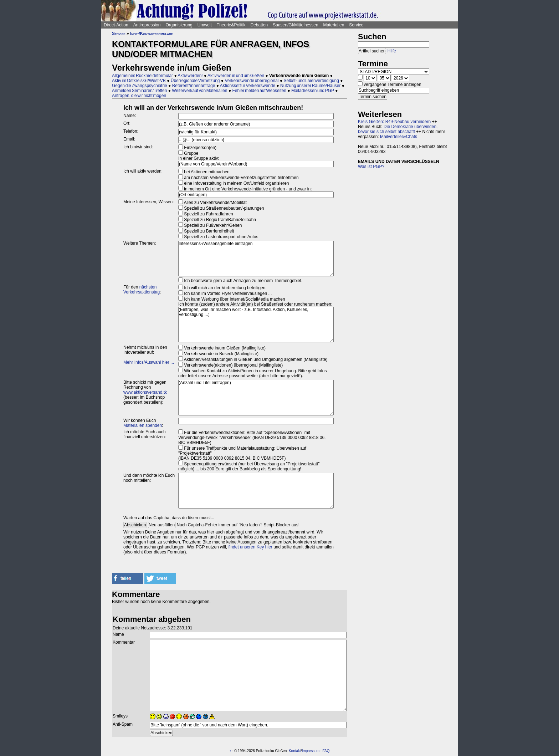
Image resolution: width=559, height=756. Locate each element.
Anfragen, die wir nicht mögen (139, 96)
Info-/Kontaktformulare (152, 34)
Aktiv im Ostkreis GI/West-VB (139, 81)
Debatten (259, 25)
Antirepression (147, 25)
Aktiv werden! (190, 76)
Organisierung (179, 25)
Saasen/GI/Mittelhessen (295, 25)
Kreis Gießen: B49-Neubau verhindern (394, 122)
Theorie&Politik (231, 25)
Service (356, 25)
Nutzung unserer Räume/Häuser (310, 86)
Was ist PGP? (371, 167)
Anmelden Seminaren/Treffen (139, 91)
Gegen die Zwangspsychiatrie (140, 86)
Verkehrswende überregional (252, 81)
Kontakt (295, 751)
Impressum (311, 751)
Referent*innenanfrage (194, 86)
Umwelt (205, 25)
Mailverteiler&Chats (399, 137)
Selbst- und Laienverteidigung (311, 81)
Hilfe (392, 51)
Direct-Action (116, 25)
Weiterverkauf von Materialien (199, 91)
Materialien (334, 25)
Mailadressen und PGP (313, 91)
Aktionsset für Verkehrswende (248, 86)
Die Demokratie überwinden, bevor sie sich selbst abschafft (398, 129)
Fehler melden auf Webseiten (259, 91)
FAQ (326, 751)
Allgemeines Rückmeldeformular (142, 76)
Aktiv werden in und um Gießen (236, 76)
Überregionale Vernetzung (195, 81)
